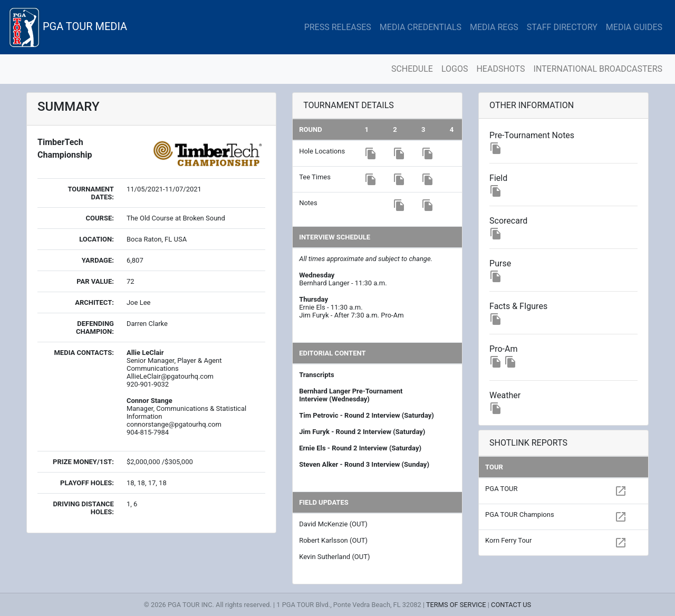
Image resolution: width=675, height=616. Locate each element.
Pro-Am (503, 349)
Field (498, 178)
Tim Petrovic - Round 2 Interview (349, 415)
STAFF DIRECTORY (562, 27)
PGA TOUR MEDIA (68, 27)
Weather (505, 395)
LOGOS (455, 69)
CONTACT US (511, 605)
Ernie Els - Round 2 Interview (343, 448)
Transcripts (316, 375)
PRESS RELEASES (338, 27)
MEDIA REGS (494, 27)
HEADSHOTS (500, 69)
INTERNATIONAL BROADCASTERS (598, 69)
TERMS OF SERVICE (456, 605)
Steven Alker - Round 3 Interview (349, 464)
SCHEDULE (412, 69)
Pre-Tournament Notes (532, 135)
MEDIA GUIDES (634, 27)
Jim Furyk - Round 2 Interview (345, 432)
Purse (500, 263)
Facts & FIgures (518, 306)
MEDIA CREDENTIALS (421, 27)
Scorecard (508, 221)
